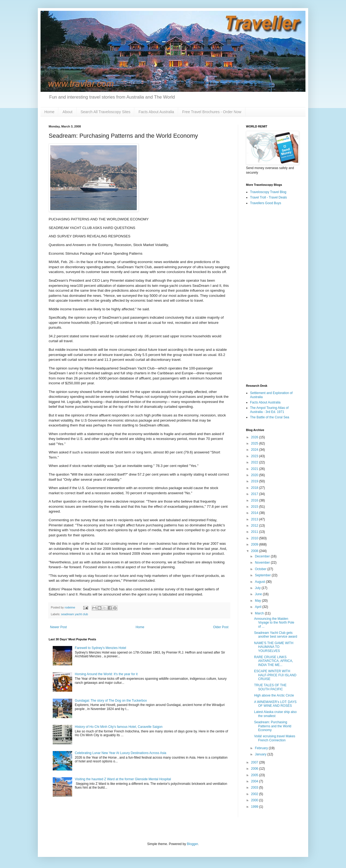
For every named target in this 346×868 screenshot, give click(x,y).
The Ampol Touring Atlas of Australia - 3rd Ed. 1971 (269, 410)
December (263, 556)
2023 (255, 456)
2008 (255, 551)
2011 (255, 532)
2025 (255, 443)
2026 (255, 437)
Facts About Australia (156, 112)
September (263, 575)
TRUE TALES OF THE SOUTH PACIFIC (270, 687)
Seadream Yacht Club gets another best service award (276, 635)
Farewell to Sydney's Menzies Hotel (101, 648)
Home (49, 112)
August (260, 582)
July (258, 588)
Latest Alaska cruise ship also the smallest (275, 714)
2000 (255, 800)
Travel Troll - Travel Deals (268, 197)
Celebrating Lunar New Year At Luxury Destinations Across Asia (121, 753)
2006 (255, 769)
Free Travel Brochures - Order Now (212, 112)
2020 (255, 475)
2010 (255, 538)
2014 (255, 513)
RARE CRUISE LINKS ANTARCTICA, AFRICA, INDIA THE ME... (274, 661)
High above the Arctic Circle (274, 695)
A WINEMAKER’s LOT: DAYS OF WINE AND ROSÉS (275, 704)
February (262, 748)
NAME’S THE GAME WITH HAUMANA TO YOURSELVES (274, 647)
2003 (255, 788)
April (259, 607)
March (260, 613)
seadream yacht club (75, 614)
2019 (255, 481)
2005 (255, 775)
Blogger (192, 844)
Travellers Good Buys (266, 203)
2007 (255, 762)
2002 (255, 794)
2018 (255, 488)
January (261, 754)
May (258, 601)
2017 (255, 494)
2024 (255, 450)
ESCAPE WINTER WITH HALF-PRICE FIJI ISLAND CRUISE (275, 675)
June (259, 594)
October (261, 569)
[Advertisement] (272, 295)
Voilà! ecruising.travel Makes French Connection (275, 738)
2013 (255, 519)
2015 (255, 507)
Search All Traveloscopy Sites (105, 112)
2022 (255, 462)
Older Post (221, 627)
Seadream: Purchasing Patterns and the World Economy (273, 726)
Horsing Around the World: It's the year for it (106, 674)
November (263, 563)
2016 (255, 500)
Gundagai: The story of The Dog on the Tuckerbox (111, 701)
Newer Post (58, 627)
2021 (255, 469)
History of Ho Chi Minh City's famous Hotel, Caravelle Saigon (119, 727)
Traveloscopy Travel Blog (268, 192)
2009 (255, 544)
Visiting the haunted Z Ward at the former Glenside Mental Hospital (123, 779)
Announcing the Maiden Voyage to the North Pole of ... (274, 623)
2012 (255, 526)
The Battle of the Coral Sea (270, 417)
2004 (255, 781)
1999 (255, 807)
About (67, 112)
